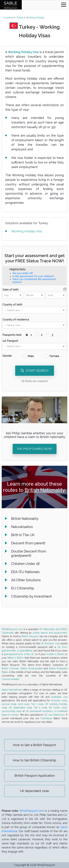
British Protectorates (32, 668)
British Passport (30, 636)
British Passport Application (35, 776)
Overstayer (46, 718)
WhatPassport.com (12, 629)
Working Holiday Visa (23, 52)
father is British (16, 658)
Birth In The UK (23, 535)
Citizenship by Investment (31, 596)
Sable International (12, 690)
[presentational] (20, 295)
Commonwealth (10, 679)
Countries (9, 18)
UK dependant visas (34, 791)
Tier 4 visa (40, 708)
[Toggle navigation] (64, 5)
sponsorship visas (12, 711)
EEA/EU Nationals (25, 572)
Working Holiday (35, 18)
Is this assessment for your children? (33, 276)
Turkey (20, 18)
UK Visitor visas (58, 708)
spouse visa (8, 704)
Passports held (12, 335)
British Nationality (45, 490)
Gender (7, 356)
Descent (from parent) (28, 543)
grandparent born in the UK (19, 654)
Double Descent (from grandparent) (29, 553)
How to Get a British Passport (34, 745)
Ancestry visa (58, 700)
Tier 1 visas (37, 704)
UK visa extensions (54, 715)
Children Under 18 (25, 564)
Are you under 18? (23, 273)
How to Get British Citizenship (34, 760)
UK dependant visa (20, 708)
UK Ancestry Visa (50, 643)
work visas (24, 704)
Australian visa (59, 697)
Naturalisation (22, 527)
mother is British (55, 654)
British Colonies (10, 668)
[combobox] (13, 295)
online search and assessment (50, 633)
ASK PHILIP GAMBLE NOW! (35, 449)
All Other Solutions (26, 580)
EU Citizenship (23, 588)
